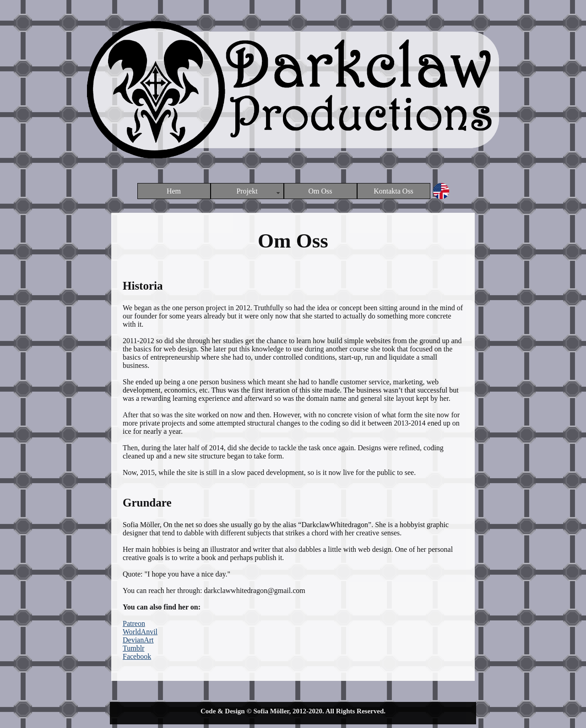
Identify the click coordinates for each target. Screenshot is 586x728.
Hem (174, 191)
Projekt (247, 191)
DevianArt (138, 640)
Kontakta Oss (393, 191)
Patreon (134, 623)
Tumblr (133, 648)
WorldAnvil (140, 632)
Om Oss (320, 191)
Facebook (137, 656)
